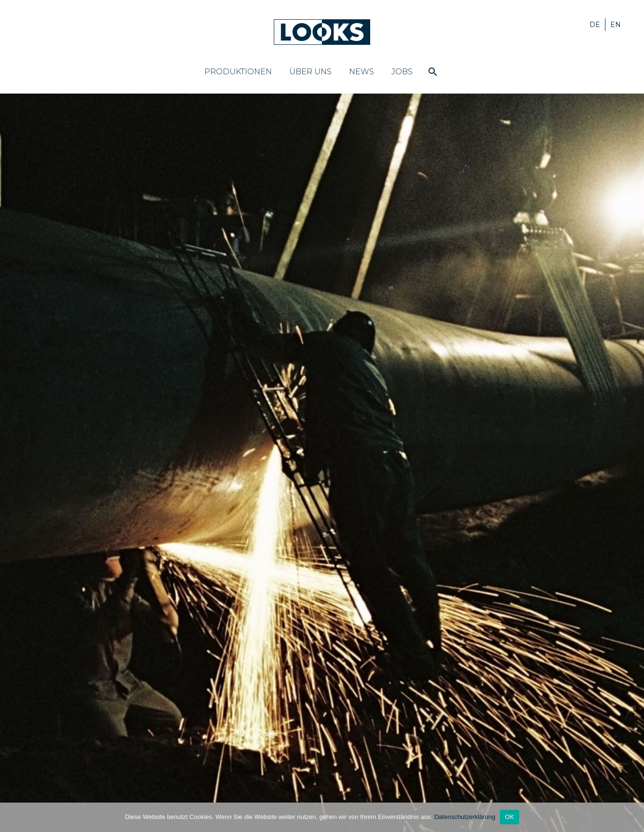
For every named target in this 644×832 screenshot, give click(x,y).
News (362, 72)
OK (509, 817)
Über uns (310, 72)
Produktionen (238, 72)
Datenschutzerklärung (465, 817)
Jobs (402, 72)
